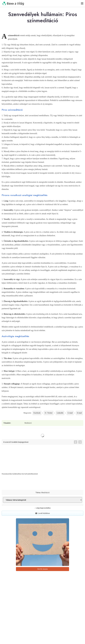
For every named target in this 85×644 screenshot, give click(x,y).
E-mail (79, 413)
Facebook (37, 413)
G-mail (70, 413)
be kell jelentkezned (30, 474)
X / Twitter (49, 413)
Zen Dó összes (42, 569)
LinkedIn (60, 413)
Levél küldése (43, 513)
